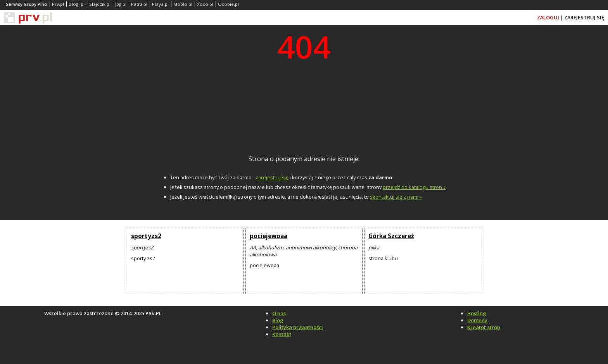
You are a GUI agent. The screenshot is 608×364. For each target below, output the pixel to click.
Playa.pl (160, 4)
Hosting (477, 313)
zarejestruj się (272, 177)
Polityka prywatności (298, 327)
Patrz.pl (139, 4)
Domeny (477, 320)
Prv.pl (58, 4)
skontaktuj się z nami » (396, 197)
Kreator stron (484, 327)
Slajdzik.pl (100, 4)
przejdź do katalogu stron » (414, 187)
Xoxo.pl (205, 4)
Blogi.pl (77, 4)
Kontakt (282, 334)
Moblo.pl (183, 4)
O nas (279, 313)
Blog (278, 320)
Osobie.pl (228, 4)
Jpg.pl (121, 4)
